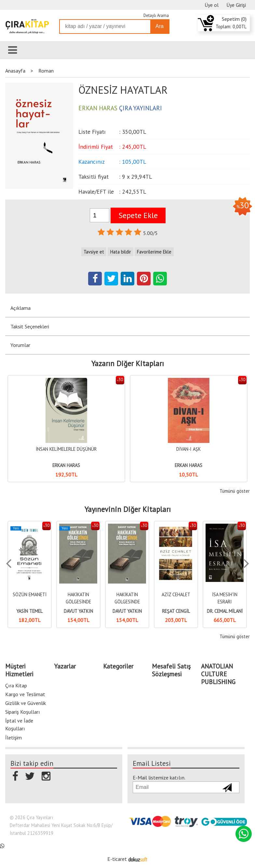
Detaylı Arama (156, 15)
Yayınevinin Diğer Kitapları (128, 509)
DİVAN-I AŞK (188, 449)
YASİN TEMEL (29, 611)
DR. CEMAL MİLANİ (225, 611)
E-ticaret (117, 859)
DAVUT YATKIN (78, 611)
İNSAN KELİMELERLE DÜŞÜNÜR (66, 449)
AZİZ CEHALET (176, 594)
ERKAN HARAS (66, 465)
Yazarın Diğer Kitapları (128, 364)
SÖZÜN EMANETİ (30, 594)
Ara (160, 26)
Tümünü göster (235, 491)
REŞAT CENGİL (176, 611)
